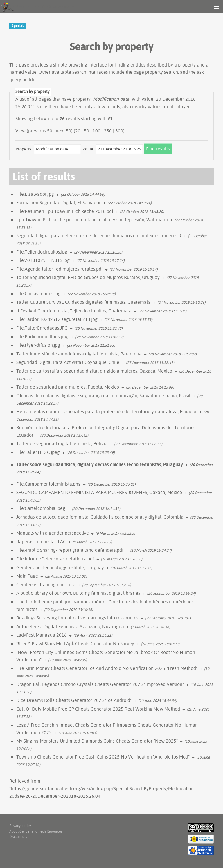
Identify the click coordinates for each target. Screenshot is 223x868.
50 (87, 131)
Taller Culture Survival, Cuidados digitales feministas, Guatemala (83, 302)
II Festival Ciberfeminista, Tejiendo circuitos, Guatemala (74, 311)
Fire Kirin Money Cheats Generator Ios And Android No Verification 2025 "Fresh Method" (107, 668)
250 (108, 131)
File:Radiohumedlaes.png (42, 337)
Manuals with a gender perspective (53, 533)
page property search (156, 72)
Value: (88, 149)
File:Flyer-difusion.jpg (38, 345)
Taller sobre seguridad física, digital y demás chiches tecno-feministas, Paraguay (100, 464)
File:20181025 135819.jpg (43, 260)
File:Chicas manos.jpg (38, 294)
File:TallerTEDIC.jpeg (38, 452)
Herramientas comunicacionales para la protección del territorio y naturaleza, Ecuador (107, 411)
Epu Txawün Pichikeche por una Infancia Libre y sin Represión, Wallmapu (92, 220)
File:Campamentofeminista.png (48, 484)
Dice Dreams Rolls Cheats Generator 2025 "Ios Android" (74, 700)
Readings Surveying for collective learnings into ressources (77, 618)
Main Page (27, 576)
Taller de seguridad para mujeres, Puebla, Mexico (68, 387)
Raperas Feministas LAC (41, 542)
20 (78, 131)
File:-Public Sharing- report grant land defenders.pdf (70, 550)
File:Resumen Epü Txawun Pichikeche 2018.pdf (65, 211)
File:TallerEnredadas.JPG (42, 328)
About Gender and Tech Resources (36, 831)
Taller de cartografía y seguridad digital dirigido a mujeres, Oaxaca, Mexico (94, 371)
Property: (24, 149)
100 (97, 131)
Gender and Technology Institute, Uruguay (60, 567)
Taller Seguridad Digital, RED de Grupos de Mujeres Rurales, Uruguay (88, 277)
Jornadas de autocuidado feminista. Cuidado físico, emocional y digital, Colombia (100, 517)
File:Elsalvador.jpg (35, 194)
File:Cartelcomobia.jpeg (41, 508)
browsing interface (88, 65)
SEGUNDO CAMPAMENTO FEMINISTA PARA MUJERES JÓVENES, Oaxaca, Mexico (99, 492)
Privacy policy (20, 826)
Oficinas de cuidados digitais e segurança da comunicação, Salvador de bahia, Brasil (103, 396)
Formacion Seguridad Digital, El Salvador (59, 202)
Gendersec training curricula (46, 585)
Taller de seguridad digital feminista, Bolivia (62, 443)
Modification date (111, 99)
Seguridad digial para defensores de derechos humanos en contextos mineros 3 (99, 236)
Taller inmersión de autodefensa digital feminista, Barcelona (79, 354)
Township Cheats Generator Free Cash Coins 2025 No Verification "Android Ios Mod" (103, 757)
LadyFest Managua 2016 (42, 635)
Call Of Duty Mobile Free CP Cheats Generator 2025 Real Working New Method (98, 709)
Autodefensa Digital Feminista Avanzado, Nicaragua (70, 626)
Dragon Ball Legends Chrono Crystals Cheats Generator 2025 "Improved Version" (100, 684)
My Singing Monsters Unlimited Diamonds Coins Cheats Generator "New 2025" (97, 741)
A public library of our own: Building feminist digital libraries (78, 593)
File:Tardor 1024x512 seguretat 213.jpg (57, 319)
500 (119, 131)
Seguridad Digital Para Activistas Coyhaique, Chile (68, 362)
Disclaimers (18, 836)
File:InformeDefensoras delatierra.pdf (55, 559)
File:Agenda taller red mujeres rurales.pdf (60, 269)
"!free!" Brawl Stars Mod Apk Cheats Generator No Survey (75, 644)
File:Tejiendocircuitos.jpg (42, 252)
